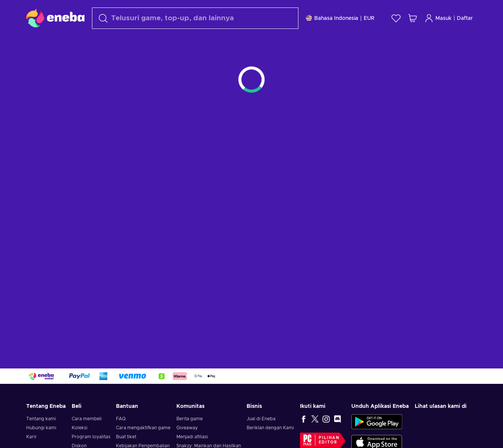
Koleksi (80, 428)
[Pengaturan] (340, 18)
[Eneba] (55, 18)
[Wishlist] (396, 18)
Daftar (465, 18)
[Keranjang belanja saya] (413, 18)
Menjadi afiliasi (192, 437)
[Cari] (195, 18)
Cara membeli (87, 419)
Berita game (190, 419)
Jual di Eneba (261, 419)
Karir (32, 437)
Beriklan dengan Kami (270, 428)
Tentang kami (41, 419)
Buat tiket (126, 437)
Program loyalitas (91, 437)
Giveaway (187, 428)
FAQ (121, 419)
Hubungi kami (41, 428)
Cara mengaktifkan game (143, 428)
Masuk (438, 18)
